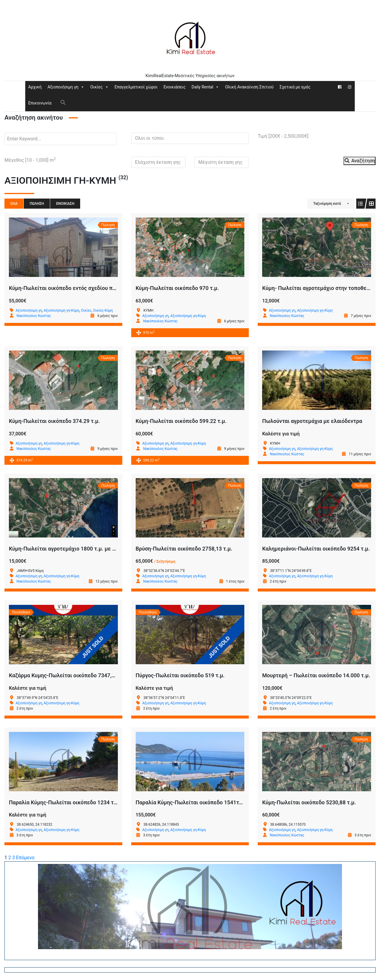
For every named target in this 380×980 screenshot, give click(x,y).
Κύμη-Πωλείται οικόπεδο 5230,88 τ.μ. (309, 802)
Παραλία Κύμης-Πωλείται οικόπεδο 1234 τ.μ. (64, 802)
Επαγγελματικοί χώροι (136, 87)
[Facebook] (340, 87)
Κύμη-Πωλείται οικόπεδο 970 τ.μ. (177, 288)
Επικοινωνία (40, 103)
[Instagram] (350, 87)
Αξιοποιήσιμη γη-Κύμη (61, 310)
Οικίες (99, 87)
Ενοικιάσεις (175, 87)
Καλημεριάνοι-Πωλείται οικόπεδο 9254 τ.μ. (316, 549)
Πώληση (37, 204)
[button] (63, 102)
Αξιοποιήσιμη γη (66, 87)
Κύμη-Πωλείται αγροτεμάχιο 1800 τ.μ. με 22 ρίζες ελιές (78, 549)
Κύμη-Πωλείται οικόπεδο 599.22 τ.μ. (181, 421)
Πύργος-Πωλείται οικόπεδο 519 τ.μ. (180, 675)
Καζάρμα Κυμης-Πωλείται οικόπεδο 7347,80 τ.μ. (68, 675)
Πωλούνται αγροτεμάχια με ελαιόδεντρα (312, 421)
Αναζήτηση (360, 161)
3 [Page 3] (14, 858)
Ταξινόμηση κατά (327, 204)
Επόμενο (25, 858)
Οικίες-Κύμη (103, 310)
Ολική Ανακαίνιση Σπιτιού (249, 87)
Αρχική (35, 87)
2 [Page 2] (10, 858)
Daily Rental (205, 87)
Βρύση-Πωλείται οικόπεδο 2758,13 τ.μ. (184, 549)
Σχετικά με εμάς (295, 87)
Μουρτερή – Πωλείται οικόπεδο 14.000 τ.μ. (316, 675)
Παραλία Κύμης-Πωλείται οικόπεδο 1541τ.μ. (191, 802)
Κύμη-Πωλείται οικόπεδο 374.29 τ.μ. (54, 421)
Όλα (14, 204)
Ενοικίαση (65, 204)
